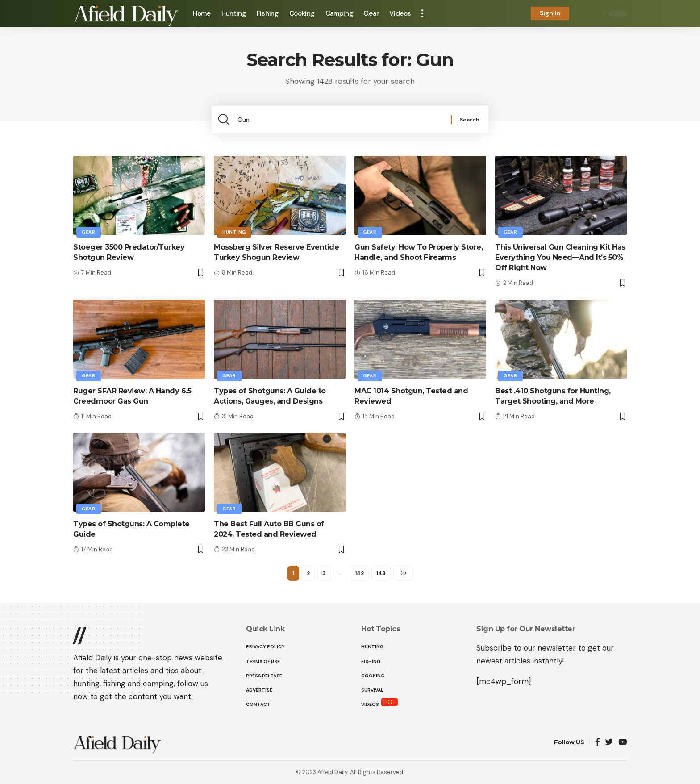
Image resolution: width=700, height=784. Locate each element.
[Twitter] (609, 743)
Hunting (234, 232)
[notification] (582, 13)
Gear (89, 232)
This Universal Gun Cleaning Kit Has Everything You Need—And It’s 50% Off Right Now (560, 257)
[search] (595, 13)
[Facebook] (598, 743)
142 (359, 573)
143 (381, 573)
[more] (422, 13)
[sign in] (550, 13)
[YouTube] (623, 743)
